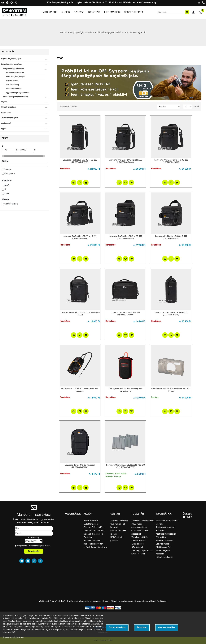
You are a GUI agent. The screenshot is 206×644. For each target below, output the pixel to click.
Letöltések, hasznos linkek (143, 521)
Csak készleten (11, 204)
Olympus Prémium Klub (94, 527)
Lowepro (8, 169)
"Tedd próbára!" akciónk (94, 531)
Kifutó (7, 194)
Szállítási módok (163, 544)
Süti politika (161, 537)
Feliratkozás (34, 551)
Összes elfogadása (167, 628)
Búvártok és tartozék (14, 89)
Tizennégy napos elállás (142, 551)
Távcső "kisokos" (139, 541)
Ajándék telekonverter (93, 544)
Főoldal (63, 32)
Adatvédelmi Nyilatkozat (38, 546)
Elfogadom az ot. (34, 546)
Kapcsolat (160, 554)
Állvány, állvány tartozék (15, 73)
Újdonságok (49, 12)
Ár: (89, 169)
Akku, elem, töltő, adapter (16, 77)
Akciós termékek (91, 521)
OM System (10, 174)
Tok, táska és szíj (132, 32)
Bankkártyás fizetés (164, 541)
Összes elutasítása (117, 628)
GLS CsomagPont (164, 547)
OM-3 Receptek (138, 554)
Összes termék (134, 12)
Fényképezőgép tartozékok (82, 32)
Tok (145, 32)
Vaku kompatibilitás (140, 537)
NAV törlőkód (137, 547)
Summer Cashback (92, 541)
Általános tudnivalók (119, 521)
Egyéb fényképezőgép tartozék (18, 93)
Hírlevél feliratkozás (164, 557)
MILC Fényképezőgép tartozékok (16, 97)
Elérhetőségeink (163, 551)
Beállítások (142, 628)
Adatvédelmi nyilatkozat (166, 534)
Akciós (7, 185)
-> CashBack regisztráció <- (96, 547)
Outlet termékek (91, 524)
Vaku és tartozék (12, 81)
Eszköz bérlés (138, 544)
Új (5, 189)
